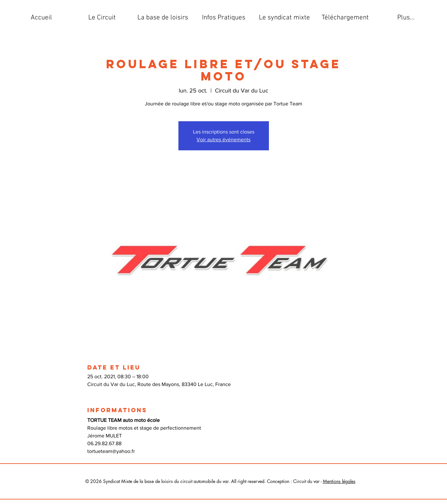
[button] (102, 18)
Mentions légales (339, 481)
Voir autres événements (223, 139)
